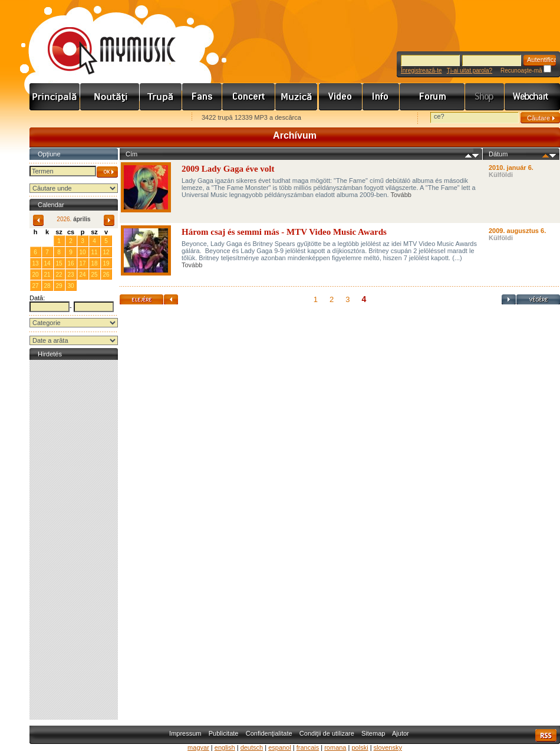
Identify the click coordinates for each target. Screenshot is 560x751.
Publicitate (224, 733)
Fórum (432, 97)
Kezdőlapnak (104, 118)
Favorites (54, 118)
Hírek (110, 97)
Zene (297, 97)
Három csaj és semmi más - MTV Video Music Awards (284, 232)
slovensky (388, 747)
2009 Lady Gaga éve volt (228, 169)
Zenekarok (161, 97)
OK (107, 172)
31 (47, 240)
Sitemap (373, 733)
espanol (280, 747)
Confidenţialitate (269, 733)
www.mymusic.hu (102, 38)
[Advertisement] (74, 540)
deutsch (252, 747)
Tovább (401, 195)
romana (335, 747)
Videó (341, 97)
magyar (198, 747)
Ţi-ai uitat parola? (470, 70)
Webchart (532, 97)
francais (308, 747)
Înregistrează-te (421, 70)
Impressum (185, 733)
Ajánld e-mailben (154, 118)
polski (360, 747)
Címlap (55, 97)
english (225, 747)
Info (381, 97)
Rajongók (202, 97)
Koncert (249, 97)
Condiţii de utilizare (327, 733)
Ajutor (401, 733)
